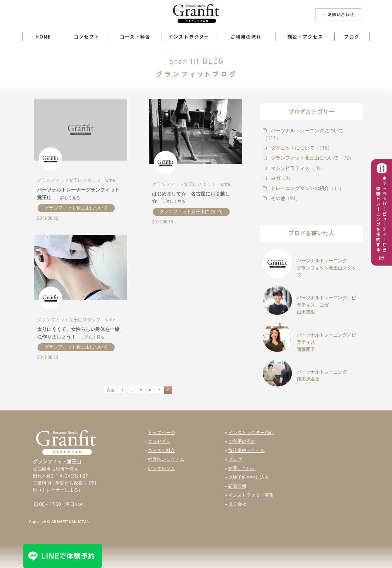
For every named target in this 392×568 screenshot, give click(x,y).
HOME (43, 37)
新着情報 (237, 486)
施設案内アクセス (246, 451)
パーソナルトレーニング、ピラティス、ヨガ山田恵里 (326, 305)
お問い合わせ (242, 468)
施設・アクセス (305, 37)
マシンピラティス (297, 168)
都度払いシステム (166, 459)
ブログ (352, 37)
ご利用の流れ (246, 37)
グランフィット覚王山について (76, 208)
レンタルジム (161, 468)
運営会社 (237, 504)
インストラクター (189, 37)
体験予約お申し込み (249, 477)
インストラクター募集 (251, 495)
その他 (285, 198)
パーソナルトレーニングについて (303, 134)
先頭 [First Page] (110, 390)
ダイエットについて (301, 148)
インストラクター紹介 (251, 433)
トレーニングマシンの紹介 (307, 188)
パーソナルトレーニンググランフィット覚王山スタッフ (326, 268)
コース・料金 (135, 37)
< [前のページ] (122, 390)
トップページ (161, 433)
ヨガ (281, 178)
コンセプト (87, 37)
